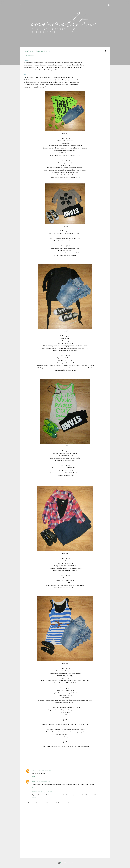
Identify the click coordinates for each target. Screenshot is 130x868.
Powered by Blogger (65, 863)
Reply (34, 777)
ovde (79, 177)
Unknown (35, 770)
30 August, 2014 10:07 (45, 781)
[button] (105, 51)
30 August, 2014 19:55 (47, 792)
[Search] (109, 6)
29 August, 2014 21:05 (45, 770)
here (78, 155)
